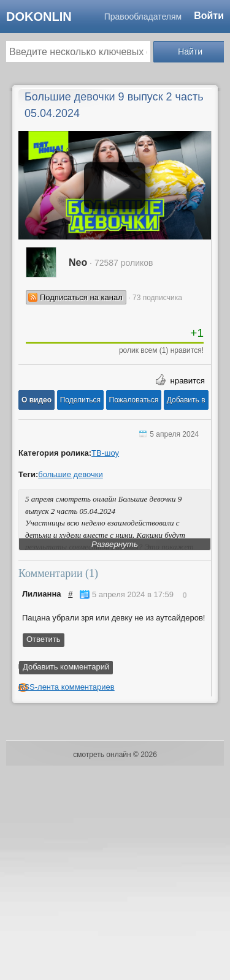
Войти (209, 16)
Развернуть (115, 544)
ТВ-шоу (105, 453)
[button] (36, 400)
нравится (187, 381)
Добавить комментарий (66, 667)
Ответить (44, 639)
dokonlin (39, 17)
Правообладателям (143, 17)
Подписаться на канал (81, 297)
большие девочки (71, 474)
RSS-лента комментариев (67, 687)
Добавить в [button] (186, 400)
